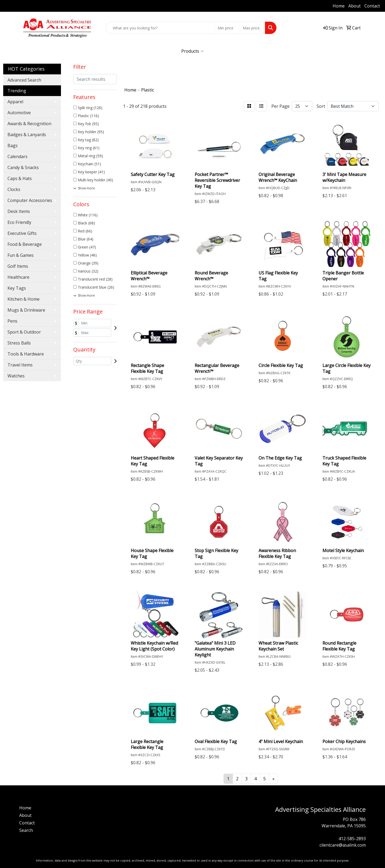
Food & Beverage (25, 244)
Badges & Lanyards (27, 135)
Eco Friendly (19, 222)
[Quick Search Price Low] (227, 28)
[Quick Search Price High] (253, 28)
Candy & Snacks (23, 167)
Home (339, 6)
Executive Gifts (22, 233)
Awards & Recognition (29, 124)
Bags (13, 146)
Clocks (14, 189)
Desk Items (19, 211)
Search (26, 830)
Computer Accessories (30, 200)
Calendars (18, 156)
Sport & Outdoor (24, 332)
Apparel (15, 102)
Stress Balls (19, 343)
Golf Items (18, 266)
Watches (16, 376)
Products (192, 51)
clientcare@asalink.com (343, 845)
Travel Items (20, 365)
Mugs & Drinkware (26, 310)
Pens (12, 321)
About (355, 6)
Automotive (19, 113)
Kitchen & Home (24, 299)
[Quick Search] (160, 28)
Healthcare (18, 277)
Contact (372, 6)
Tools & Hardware (26, 354)
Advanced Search (24, 80)
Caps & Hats (20, 178)
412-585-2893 (20, 6)
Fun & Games (21, 255)
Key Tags (17, 288)
